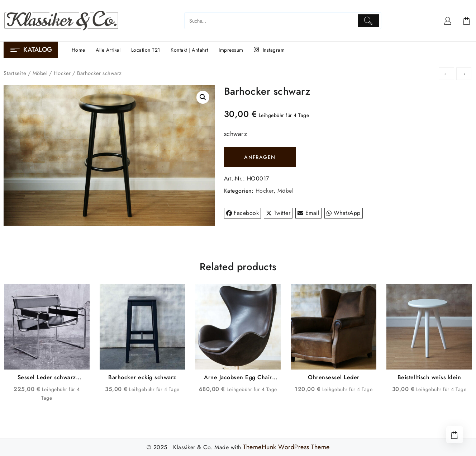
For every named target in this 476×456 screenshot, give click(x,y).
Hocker (62, 73)
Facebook (243, 213)
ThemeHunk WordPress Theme (286, 447)
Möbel (40, 73)
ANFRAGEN (260, 157)
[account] (448, 21)
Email (308, 213)
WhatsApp (344, 213)
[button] (203, 97)
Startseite (15, 73)
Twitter (278, 213)
